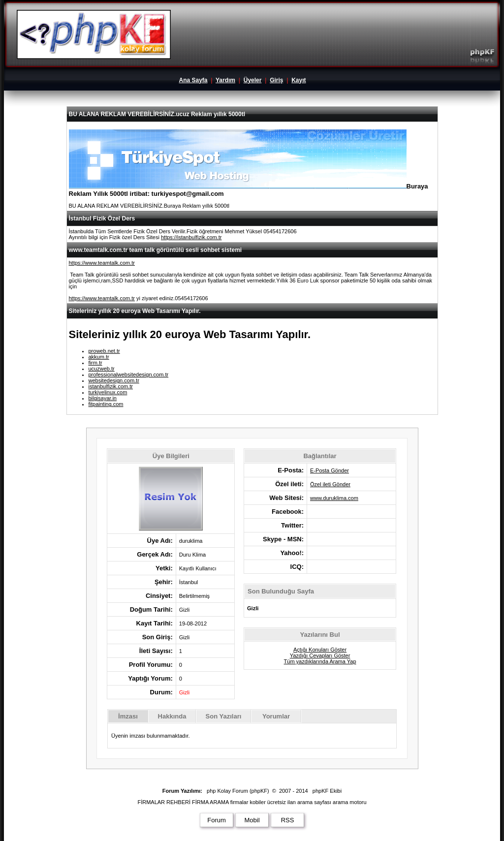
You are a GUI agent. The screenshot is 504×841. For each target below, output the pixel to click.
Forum (217, 820)
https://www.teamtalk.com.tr (102, 263)
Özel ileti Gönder (330, 484)
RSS (288, 820)
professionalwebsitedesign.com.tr (129, 374)
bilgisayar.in (103, 398)
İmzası (128, 716)
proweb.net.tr (104, 351)
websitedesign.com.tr (114, 380)
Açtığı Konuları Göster (320, 650)
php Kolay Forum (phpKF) (238, 791)
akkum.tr (99, 357)
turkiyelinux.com (108, 392)
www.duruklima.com (334, 498)
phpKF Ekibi (327, 791)
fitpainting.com (106, 404)
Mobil (252, 820)
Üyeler (253, 80)
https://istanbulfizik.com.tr (191, 237)
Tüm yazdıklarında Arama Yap (320, 661)
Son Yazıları (224, 716)
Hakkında (172, 716)
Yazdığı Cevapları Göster (320, 655)
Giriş (276, 80)
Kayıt (299, 80)
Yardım (225, 80)
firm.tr (95, 363)
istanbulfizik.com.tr (111, 386)
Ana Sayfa (193, 80)
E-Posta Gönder (330, 470)
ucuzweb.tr (102, 369)
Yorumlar (276, 716)
